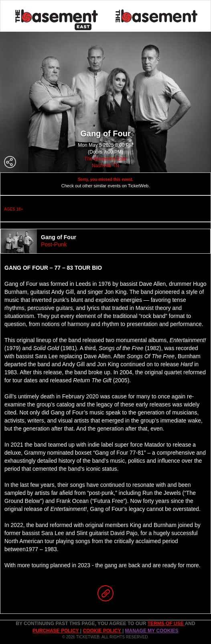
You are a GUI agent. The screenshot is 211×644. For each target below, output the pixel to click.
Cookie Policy (102, 631)
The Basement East (105, 159)
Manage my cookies (152, 631)
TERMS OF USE (166, 623)
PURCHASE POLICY (56, 631)
